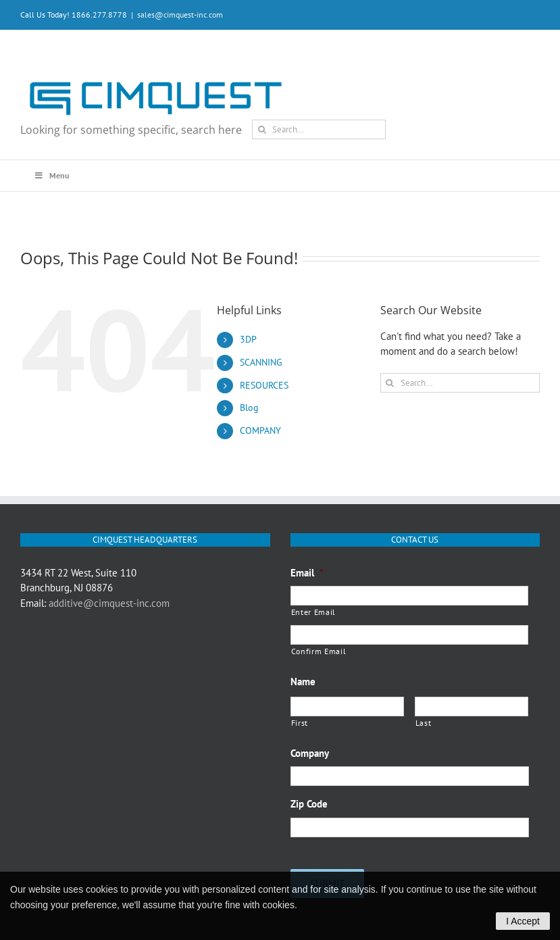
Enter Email (313, 612)
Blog (249, 407)
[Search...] (319, 129)
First (300, 723)
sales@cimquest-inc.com (180, 15)
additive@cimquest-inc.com (109, 603)
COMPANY (260, 430)
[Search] (262, 129)
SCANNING (261, 362)
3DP (248, 339)
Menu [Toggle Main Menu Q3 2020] (51, 175)
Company (310, 753)
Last (424, 723)
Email (307, 573)
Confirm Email (319, 651)
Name (303, 682)
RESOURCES (264, 385)
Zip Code (309, 804)
